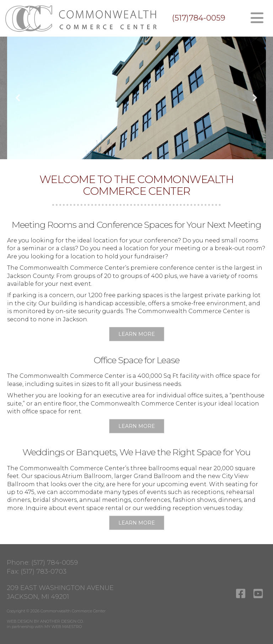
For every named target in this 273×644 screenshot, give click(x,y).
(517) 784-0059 (55, 563)
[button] (18, 98)
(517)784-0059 (199, 18)
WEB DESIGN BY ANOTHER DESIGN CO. (45, 621)
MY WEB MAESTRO (63, 627)
